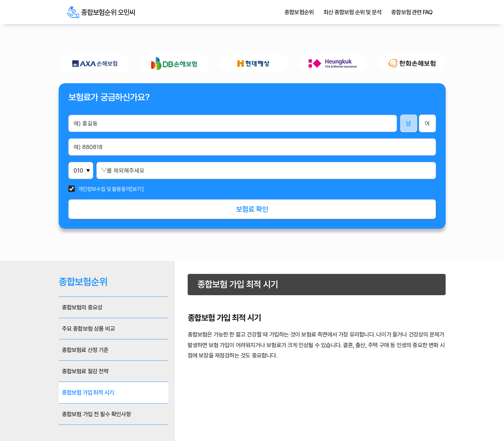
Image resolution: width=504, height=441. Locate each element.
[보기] (137, 189)
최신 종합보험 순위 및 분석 (352, 12)
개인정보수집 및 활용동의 (104, 189)
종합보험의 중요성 (82, 307)
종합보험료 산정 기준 (85, 350)
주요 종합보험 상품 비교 (89, 329)
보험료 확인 (252, 209)
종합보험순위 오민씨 (73, 12)
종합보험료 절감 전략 (85, 371)
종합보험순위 (299, 12)
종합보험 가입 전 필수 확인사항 (96, 414)
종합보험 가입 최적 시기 (88, 392)
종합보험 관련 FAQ (412, 12)
